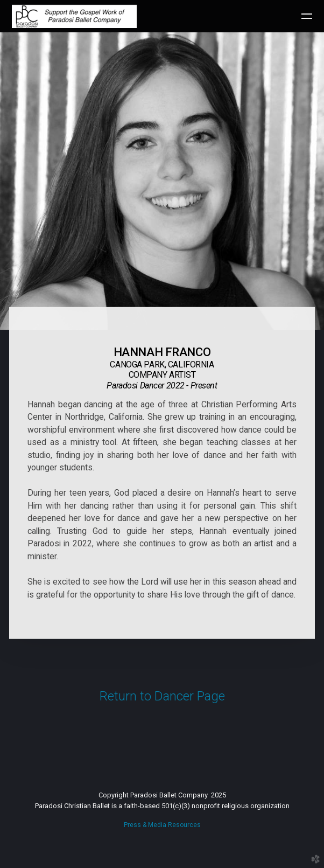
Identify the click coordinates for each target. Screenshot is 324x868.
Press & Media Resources (162, 825)
